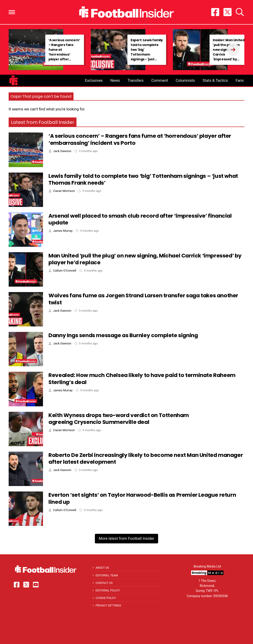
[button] (12, 12)
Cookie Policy (106, 598)
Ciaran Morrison (64, 191)
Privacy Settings (108, 605)
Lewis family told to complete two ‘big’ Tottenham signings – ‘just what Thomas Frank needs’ (143, 179)
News (115, 80)
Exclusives (94, 80)
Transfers (136, 80)
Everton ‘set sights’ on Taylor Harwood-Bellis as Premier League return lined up (142, 498)
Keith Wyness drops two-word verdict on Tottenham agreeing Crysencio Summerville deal (119, 419)
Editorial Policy (108, 590)
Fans (240, 80)
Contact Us (104, 583)
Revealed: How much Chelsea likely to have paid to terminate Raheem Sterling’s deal (142, 379)
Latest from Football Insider (43, 122)
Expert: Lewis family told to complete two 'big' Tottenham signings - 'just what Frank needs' (147, 52)
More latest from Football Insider (126, 538)
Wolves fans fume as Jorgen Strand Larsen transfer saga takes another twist (143, 299)
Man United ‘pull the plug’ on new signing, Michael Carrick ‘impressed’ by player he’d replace (145, 259)
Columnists (185, 80)
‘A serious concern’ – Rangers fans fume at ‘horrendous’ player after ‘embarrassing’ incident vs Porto (64, 54)
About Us (102, 568)
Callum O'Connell (65, 271)
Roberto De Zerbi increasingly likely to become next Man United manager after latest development (146, 458)
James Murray (63, 231)
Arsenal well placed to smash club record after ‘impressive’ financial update (140, 219)
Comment (160, 80)
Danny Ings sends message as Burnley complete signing (123, 335)
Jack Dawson (62, 151)
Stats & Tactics (215, 80)
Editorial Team (107, 575)
